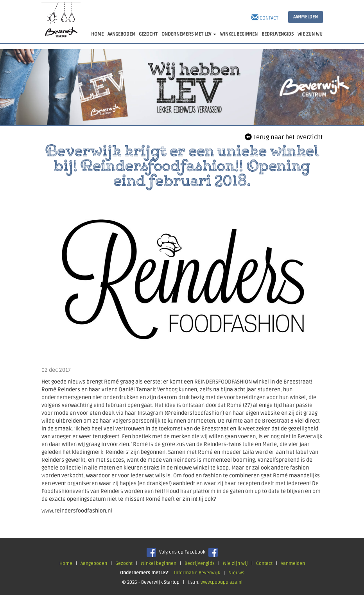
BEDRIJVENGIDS (278, 34)
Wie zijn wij (235, 564)
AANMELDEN (306, 17)
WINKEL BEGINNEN (239, 34)
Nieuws (236, 573)
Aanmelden (293, 564)
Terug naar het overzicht (284, 137)
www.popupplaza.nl (221, 582)
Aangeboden (94, 564)
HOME (97, 34)
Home (66, 564)
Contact (265, 17)
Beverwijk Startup (61, 22)
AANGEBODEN (121, 34)
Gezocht (124, 564)
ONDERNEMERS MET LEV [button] (189, 34)
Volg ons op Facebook (182, 552)
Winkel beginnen (159, 564)
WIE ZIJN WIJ (310, 34)
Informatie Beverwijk (197, 573)
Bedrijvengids (200, 564)
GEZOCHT (148, 34)
